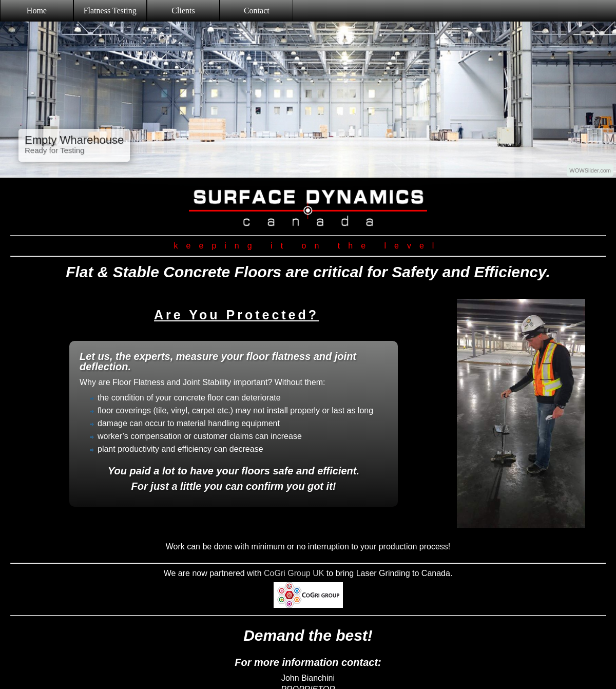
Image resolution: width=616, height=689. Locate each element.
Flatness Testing (110, 11)
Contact (257, 11)
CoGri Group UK (294, 573)
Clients (183, 11)
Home (37, 11)
